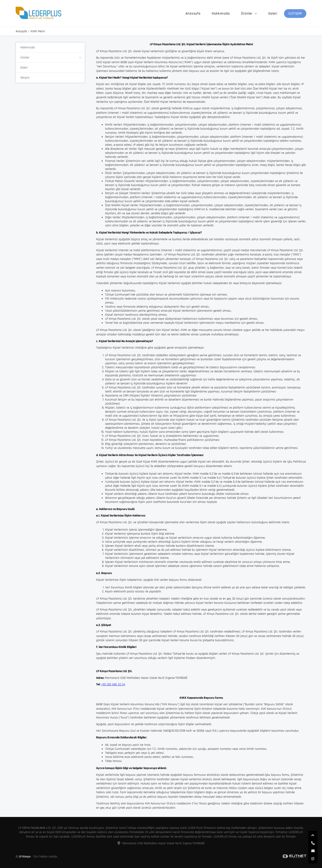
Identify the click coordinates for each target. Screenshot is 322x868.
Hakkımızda (221, 14)
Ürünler (247, 14)
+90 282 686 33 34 (113, 684)
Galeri (273, 14)
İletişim (295, 14)
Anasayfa (193, 14)
